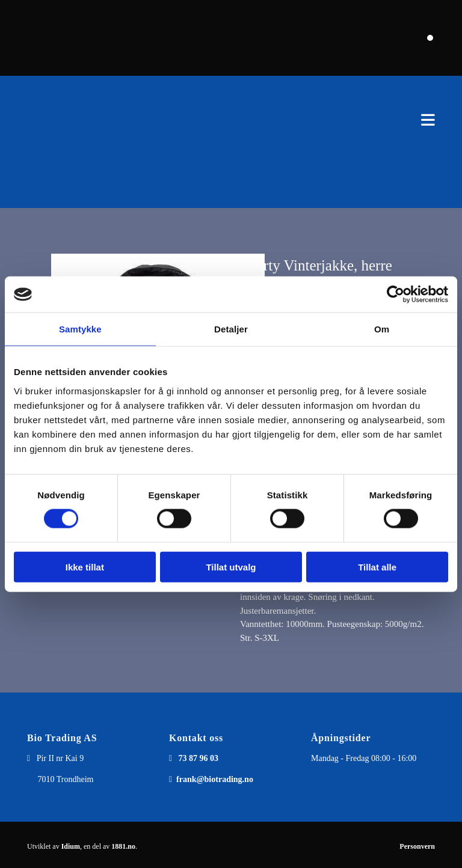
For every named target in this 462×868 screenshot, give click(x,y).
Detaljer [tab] (231, 329)
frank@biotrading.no (215, 779)
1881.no (123, 846)
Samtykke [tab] (80, 329)
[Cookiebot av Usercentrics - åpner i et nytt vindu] (396, 295)
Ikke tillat (85, 567)
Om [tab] (382, 329)
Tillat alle (377, 567)
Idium (71, 846)
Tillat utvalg (231, 567)
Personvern (417, 846)
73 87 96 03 (199, 758)
